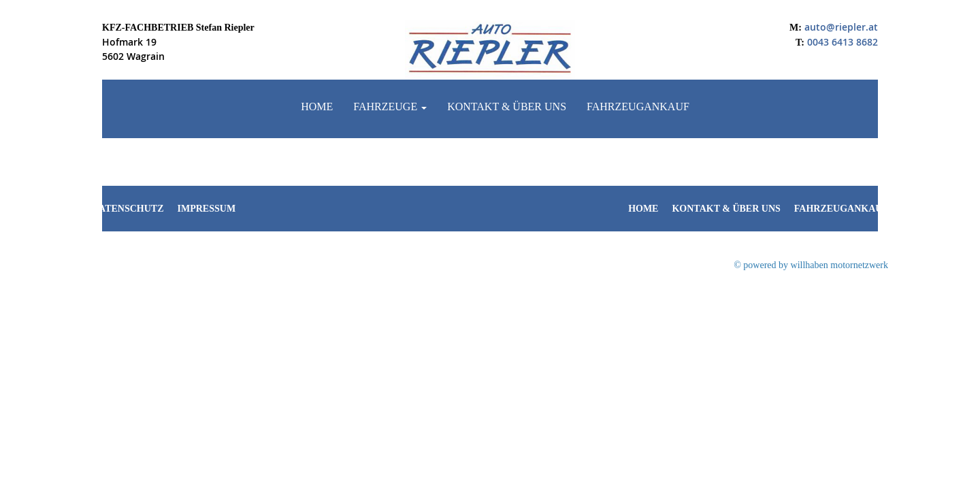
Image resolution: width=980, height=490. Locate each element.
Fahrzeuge (390, 107)
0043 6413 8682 (843, 42)
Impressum (207, 209)
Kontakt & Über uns (507, 107)
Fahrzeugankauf (638, 107)
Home (317, 107)
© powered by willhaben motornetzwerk (811, 265)
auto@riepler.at (841, 27)
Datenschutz (128, 209)
